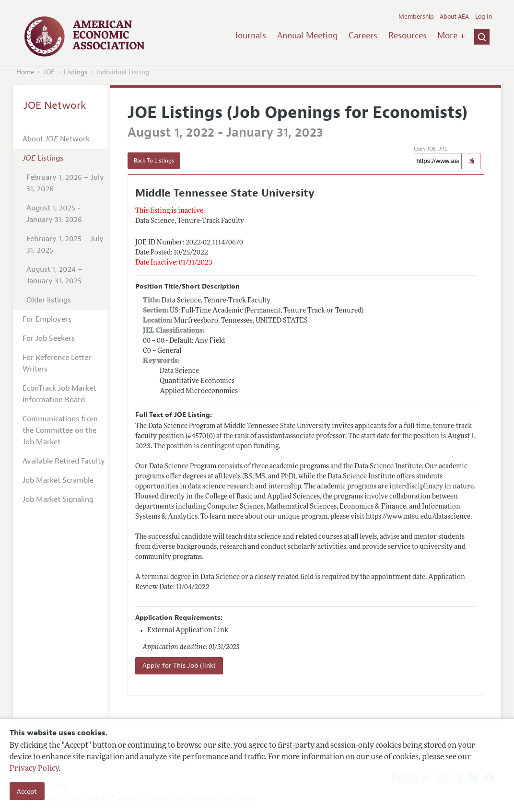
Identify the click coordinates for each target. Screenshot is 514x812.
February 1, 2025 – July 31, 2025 (65, 244)
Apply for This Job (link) (179, 666)
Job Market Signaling (58, 499)
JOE (49, 72)
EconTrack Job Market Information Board (59, 394)
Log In (484, 17)
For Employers (47, 319)
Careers (363, 35)
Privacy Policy (34, 769)
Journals (250, 35)
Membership (416, 17)
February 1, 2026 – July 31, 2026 (65, 183)
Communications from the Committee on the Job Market (60, 430)
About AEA (454, 17)
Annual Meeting (308, 35)
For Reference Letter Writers (57, 363)
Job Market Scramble (58, 480)
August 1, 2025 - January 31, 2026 (54, 214)
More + (451, 35)
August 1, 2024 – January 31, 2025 (54, 275)
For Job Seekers (49, 338)
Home (25, 72)
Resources (408, 35)
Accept (27, 791)
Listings (76, 72)
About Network (56, 139)
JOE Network (55, 105)
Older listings (49, 300)
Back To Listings (154, 161)
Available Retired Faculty (64, 461)
